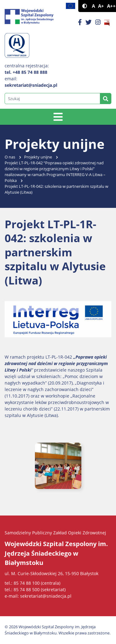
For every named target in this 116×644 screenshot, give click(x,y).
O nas (10, 157)
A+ (101, 6)
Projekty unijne (38, 157)
